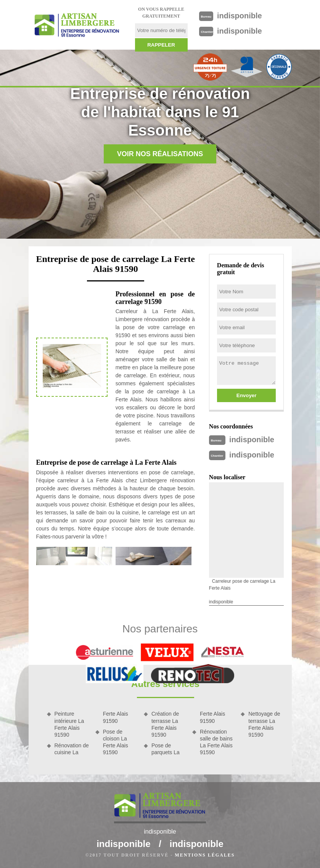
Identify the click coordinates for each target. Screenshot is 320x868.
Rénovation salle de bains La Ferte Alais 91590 (216, 742)
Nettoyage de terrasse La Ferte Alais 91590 (264, 724)
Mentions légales (205, 855)
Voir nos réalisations (160, 154)
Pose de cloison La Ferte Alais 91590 (116, 742)
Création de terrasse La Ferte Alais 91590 (165, 724)
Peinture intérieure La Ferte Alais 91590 (69, 724)
